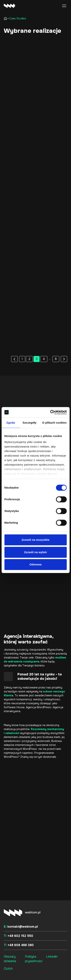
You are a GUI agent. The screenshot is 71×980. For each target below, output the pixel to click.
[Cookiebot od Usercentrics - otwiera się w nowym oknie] (51, 412)
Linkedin (52, 957)
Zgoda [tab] (11, 423)
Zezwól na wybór (36, 552)
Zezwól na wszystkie (36, 540)
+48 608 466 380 (19, 945)
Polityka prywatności (34, 959)
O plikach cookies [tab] (54, 423)
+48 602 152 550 (18, 936)
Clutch (8, 969)
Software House (14, 707)
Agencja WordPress (38, 707)
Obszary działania (10, 959)
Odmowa (36, 564)
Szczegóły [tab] (29, 423)
